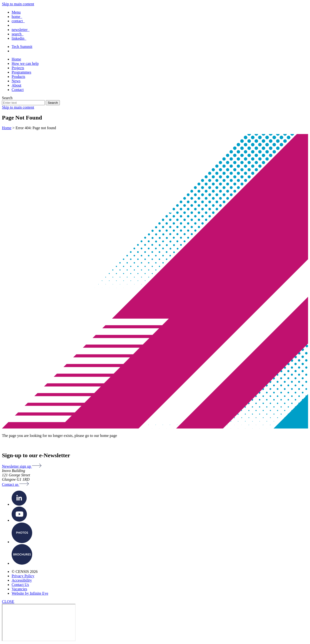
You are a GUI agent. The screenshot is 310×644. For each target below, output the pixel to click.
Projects (18, 68)
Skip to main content (18, 4)
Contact (18, 90)
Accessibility (22, 580)
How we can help (25, 64)
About (16, 85)
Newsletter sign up (22, 466)
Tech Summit (22, 47)
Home (16, 59)
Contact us (15, 484)
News (16, 81)
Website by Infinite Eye (30, 593)
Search (7, 98)
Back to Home (16, 444)
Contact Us (20, 585)
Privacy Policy (23, 576)
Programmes (21, 72)
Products (18, 77)
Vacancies (19, 589)
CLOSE (8, 602)
